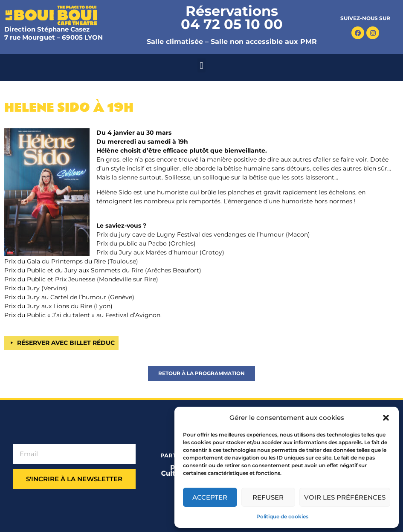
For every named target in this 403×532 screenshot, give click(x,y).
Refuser (268, 497)
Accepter (210, 497)
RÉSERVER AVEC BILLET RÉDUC (66, 343)
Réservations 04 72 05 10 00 (232, 17)
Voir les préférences (345, 497)
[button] (386, 418)
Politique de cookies (282, 516)
